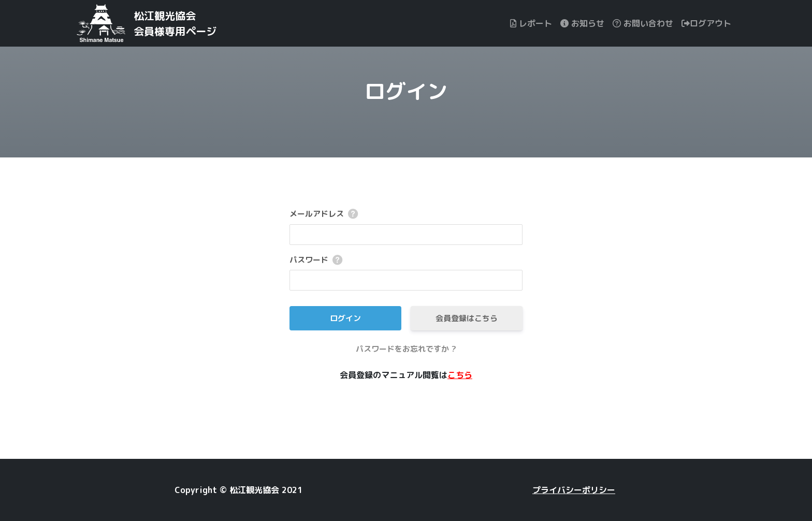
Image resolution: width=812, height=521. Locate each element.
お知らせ (582, 23)
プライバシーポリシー (574, 490)
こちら (460, 375)
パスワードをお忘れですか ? (406, 349)
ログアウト (706, 23)
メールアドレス (317, 214)
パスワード (309, 260)
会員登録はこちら (467, 318)
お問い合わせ (643, 23)
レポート (531, 23)
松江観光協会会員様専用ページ (175, 23)
